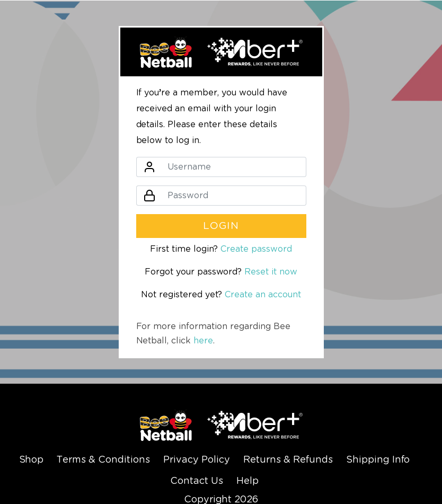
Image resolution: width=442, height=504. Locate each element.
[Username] (233, 167)
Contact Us (197, 481)
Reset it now (271, 272)
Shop (32, 460)
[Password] (233, 196)
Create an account (263, 295)
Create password (256, 249)
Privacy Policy (197, 460)
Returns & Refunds (288, 460)
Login (221, 226)
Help (247, 481)
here (203, 341)
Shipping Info (378, 460)
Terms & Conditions (103, 460)
